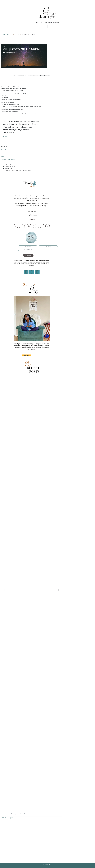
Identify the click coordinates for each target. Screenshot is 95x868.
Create (7, 168)
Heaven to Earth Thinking (8, 160)
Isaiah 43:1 (7, 136)
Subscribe (28, 255)
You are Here (4, 150)
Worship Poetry (27, 170)
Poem (16, 170)
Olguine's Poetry (10, 170)
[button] (47, 27)
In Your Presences (6, 153)
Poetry (3, 156)
